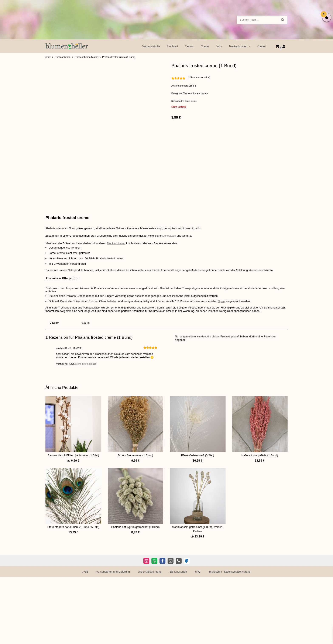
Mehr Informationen (86, 437)
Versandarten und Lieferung (112, 639)
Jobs (218, 46)
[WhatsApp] (154, 628)
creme (194, 102)
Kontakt (261, 46)
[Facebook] (162, 628)
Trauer (205, 46)
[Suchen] (257, 20)
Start (48, 57)
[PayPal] (187, 628)
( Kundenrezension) (200, 77)
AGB (84, 639)
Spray (225, 374)
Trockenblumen (62, 57)
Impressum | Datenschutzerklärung (230, 639)
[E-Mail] (171, 628)
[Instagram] (146, 628)
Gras (187, 102)
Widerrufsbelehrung (149, 639)
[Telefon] (179, 628)
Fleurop (189, 46)
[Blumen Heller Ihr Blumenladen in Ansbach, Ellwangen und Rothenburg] (67, 46)
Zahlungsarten (178, 639)
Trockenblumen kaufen (86, 57)
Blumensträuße (150, 46)
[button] (249, 46)
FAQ (198, 639)
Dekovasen (171, 308)
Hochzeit (172, 46)
